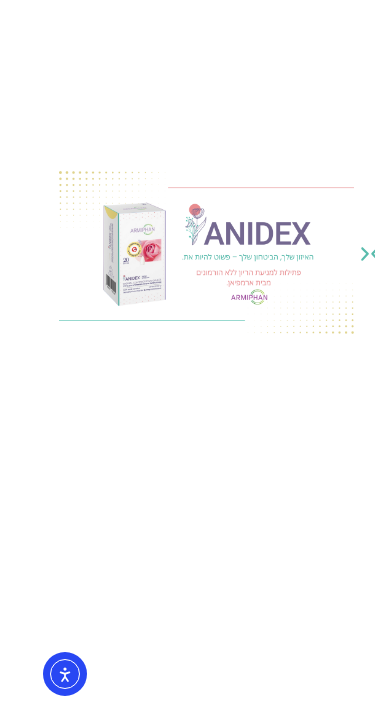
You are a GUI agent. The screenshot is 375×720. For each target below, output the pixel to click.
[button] (192, 254)
